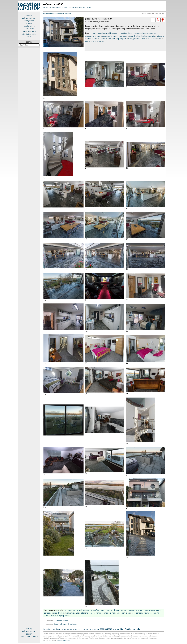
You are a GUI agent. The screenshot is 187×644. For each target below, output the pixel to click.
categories (29, 21)
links (29, 37)
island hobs (134, 36)
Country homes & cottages (66, 624)
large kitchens (93, 39)
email (118, 629)
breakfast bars (126, 33)
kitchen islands (148, 36)
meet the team (29, 31)
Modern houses (61, 621)
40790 (89, 7)
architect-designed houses (105, 33)
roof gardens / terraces (139, 39)
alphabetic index (29, 18)
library (29, 23)
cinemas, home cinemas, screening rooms (125, 610)
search (29, 634)
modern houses (78, 7)
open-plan (122, 39)
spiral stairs (156, 39)
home (29, 15)
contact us (29, 29)
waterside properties (95, 41)
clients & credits (29, 34)
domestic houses (61, 7)
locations (47, 7)
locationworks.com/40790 (153, 14)
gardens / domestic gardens (115, 36)
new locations (29, 26)
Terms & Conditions (63, 640)
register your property (29, 636)
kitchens (160, 36)
